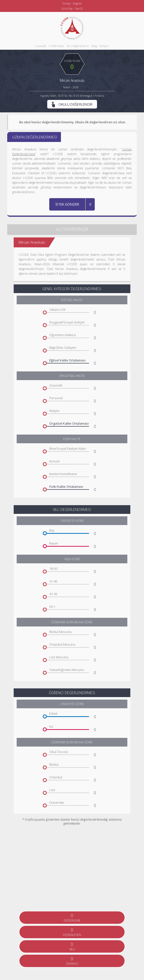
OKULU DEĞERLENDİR (72, 104)
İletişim (104, 46)
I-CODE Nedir (57, 46)
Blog (94, 46)
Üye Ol (79, 8)
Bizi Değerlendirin (78, 46)
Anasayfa (41, 46)
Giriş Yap (67, 8)
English (77, 3)
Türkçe (66, 3)
